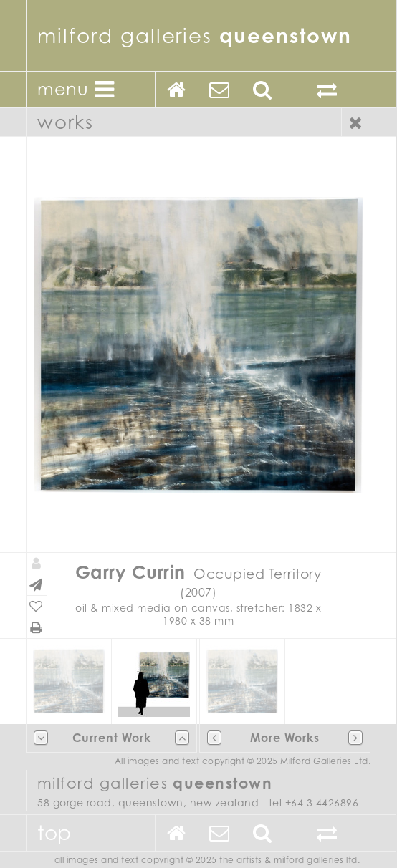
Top (54, 833)
